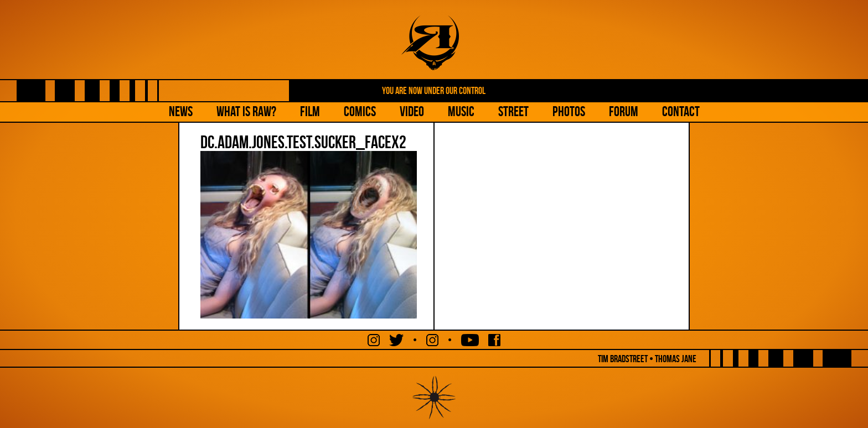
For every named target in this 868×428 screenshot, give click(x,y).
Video (412, 111)
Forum (624, 111)
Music (461, 111)
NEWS (181, 111)
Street (513, 111)
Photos (569, 111)
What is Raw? (246, 111)
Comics (360, 111)
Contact (681, 111)
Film (310, 111)
